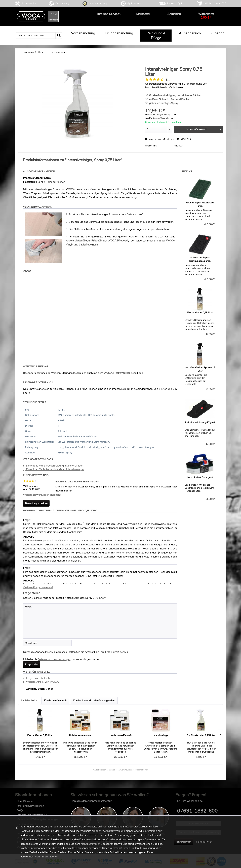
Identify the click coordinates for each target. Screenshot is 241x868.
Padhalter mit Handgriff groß (200, 423)
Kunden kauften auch (55, 701)
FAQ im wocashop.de (190, 801)
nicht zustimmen (91, 844)
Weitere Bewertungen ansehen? (42, 495)
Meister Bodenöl (126, 553)
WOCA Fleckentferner (117, 373)
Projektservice (29, 4)
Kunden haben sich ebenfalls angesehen (94, 701)
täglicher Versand (136, 4)
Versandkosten (142, 770)
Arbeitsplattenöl (75, 241)
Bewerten (184, 139)
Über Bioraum (25, 801)
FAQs (20, 810)
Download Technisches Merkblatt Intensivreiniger (54, 469)
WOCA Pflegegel (118, 241)
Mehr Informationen (46, 857)
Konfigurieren (204, 842)
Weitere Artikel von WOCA (41, 682)
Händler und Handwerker (32, 815)
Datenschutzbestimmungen (54, 659)
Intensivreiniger (161, 735)
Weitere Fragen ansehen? (38, 587)
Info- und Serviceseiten (30, 806)
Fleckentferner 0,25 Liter (200, 313)
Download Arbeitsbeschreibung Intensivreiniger (53, 466)
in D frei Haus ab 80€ (215, 4)
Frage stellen (32, 664)
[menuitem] (108, 14)
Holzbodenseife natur (80, 735)
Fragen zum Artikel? (37, 678)
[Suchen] (59, 36)
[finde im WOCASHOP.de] (39, 36)
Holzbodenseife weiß (120, 735)
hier (65, 852)
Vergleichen (153, 139)
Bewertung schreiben (36, 503)
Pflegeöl (96, 241)
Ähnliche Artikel (29, 701)
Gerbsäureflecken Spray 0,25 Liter (200, 369)
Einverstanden (184, 842)
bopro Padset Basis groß (200, 477)
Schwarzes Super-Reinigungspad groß (200, 259)
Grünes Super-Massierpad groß (200, 204)
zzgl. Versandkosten (164, 118)
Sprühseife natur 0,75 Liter (201, 735)
